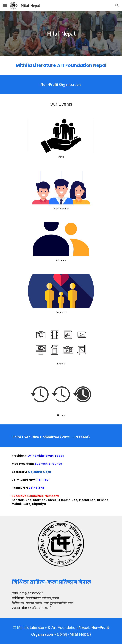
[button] (5, 5)
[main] (61, 33)
